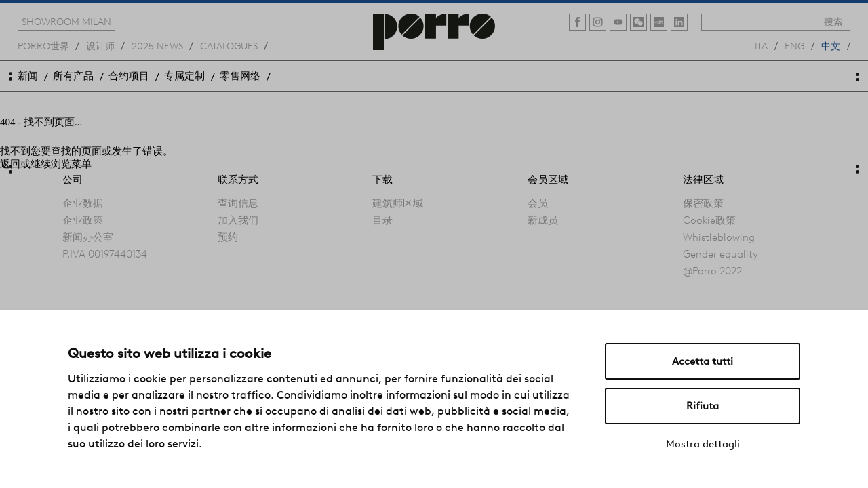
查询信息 (238, 203)
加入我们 (238, 220)
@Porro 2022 (712, 271)
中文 (831, 45)
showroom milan (66, 22)
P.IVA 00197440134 (105, 254)
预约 (228, 237)
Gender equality (721, 254)
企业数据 (83, 203)
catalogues (229, 45)
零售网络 (240, 76)
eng (794, 45)
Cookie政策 (709, 220)
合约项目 (129, 76)
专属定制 (184, 76)
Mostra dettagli (703, 444)
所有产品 (73, 76)
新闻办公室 (88, 237)
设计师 (100, 45)
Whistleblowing (719, 237)
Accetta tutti (703, 361)
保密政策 (703, 203)
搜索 (833, 22)
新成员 (543, 220)
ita (761, 45)
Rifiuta (703, 406)
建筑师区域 (398, 203)
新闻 (28, 76)
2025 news (157, 45)
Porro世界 (43, 45)
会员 (538, 203)
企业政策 (83, 220)
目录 (382, 220)
